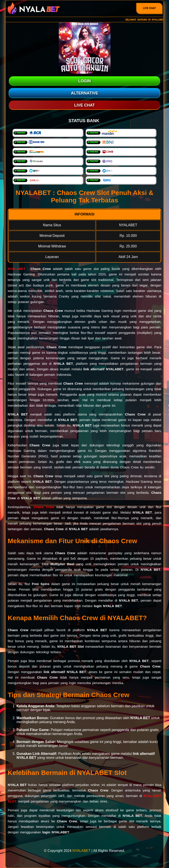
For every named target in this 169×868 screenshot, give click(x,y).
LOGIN (85, 81)
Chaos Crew (44, 507)
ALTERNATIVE (84, 93)
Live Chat (150, 8)
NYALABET (17, 269)
